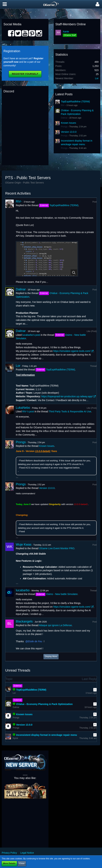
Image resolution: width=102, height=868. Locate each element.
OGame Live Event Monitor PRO (57, 548)
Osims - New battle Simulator (62, 594)
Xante (66, 32)
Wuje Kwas (24, 545)
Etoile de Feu (35, 641)
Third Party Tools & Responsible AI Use (70, 411)
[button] (5, 4)
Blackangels (24, 621)
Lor (97, 78)
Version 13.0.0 (69, 132)
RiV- (63, 105)
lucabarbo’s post (31, 335)
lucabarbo (23, 590)
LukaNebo (23, 408)
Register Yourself (25, 74)
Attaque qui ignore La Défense (55, 625)
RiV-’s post (28, 411)
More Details (9, 863)
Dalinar (64, 118)
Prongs (64, 127)
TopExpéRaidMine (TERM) (76, 102)
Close (22, 863)
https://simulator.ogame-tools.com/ (72, 351)
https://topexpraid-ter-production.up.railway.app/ (67, 396)
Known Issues (69, 123)
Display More (51, 656)
